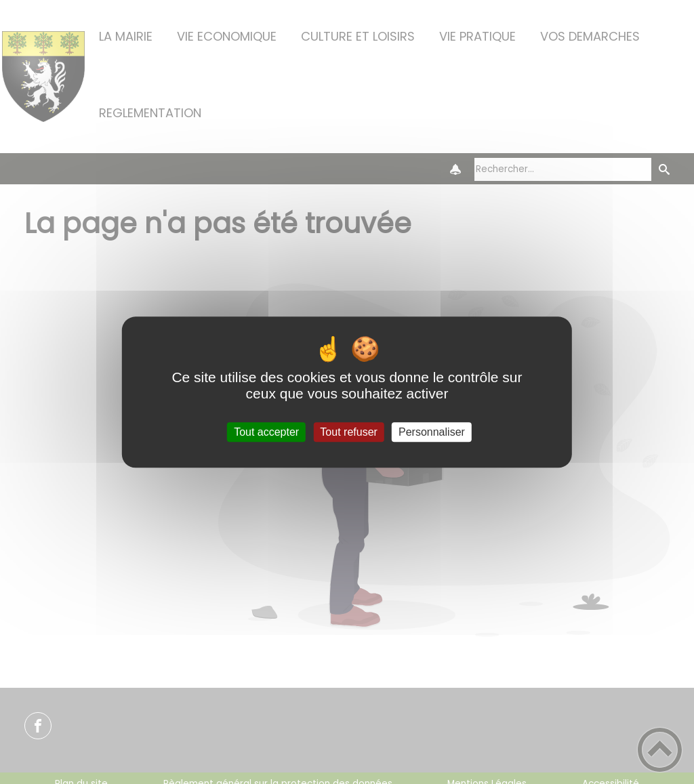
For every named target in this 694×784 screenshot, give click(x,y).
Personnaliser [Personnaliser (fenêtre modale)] (432, 432)
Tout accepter (266, 432)
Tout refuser (348, 432)
